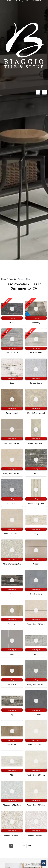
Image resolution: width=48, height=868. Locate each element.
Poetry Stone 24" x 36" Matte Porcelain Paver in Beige (12, 534)
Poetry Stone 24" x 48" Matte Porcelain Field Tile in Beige (12, 473)
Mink (12, 594)
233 (24, 846)
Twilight (12, 323)
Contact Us (12, 318)
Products (12, 279)
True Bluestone (36, 594)
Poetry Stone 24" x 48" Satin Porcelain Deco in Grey (36, 684)
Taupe (12, 715)
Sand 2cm (12, 624)
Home (4, 279)
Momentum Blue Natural (12, 805)
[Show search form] (38, 92)
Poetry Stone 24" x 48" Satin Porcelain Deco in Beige (36, 624)
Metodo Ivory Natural (36, 413)
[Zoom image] (12, 309)
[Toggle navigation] (44, 92)
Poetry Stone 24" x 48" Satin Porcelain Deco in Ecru (12, 443)
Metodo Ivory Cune (36, 504)
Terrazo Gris (12, 504)
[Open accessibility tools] (44, 863)
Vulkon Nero (36, 715)
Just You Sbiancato (36, 353)
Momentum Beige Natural (12, 564)
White (12, 775)
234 (29, 846)
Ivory (36, 534)
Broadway (36, 323)
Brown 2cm (12, 745)
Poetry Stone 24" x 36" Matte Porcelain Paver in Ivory (36, 805)
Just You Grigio (12, 353)
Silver (36, 473)
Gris (12, 654)
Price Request (12, 378)
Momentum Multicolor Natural (12, 835)
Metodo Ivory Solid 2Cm (36, 443)
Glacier (36, 564)
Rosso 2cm (12, 684)
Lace (12, 383)
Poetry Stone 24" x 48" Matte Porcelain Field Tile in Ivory (36, 775)
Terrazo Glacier (36, 383)
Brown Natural (12, 413)
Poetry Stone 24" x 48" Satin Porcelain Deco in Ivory (36, 745)
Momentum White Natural (36, 835)
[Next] (34, 846)
